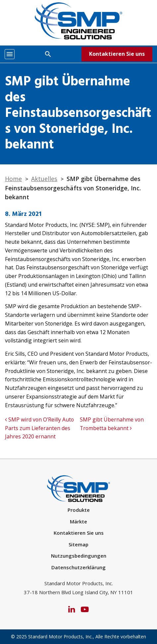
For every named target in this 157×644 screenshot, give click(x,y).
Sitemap (78, 544)
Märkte (78, 521)
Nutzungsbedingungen (79, 556)
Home (13, 179)
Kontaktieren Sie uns (117, 54)
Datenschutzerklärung (78, 567)
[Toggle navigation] (10, 54)
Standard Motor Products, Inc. (60, 637)
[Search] (48, 54)
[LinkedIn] (72, 609)
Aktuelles (44, 179)
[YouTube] (85, 609)
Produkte (79, 510)
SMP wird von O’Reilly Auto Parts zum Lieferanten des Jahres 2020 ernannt (39, 428)
